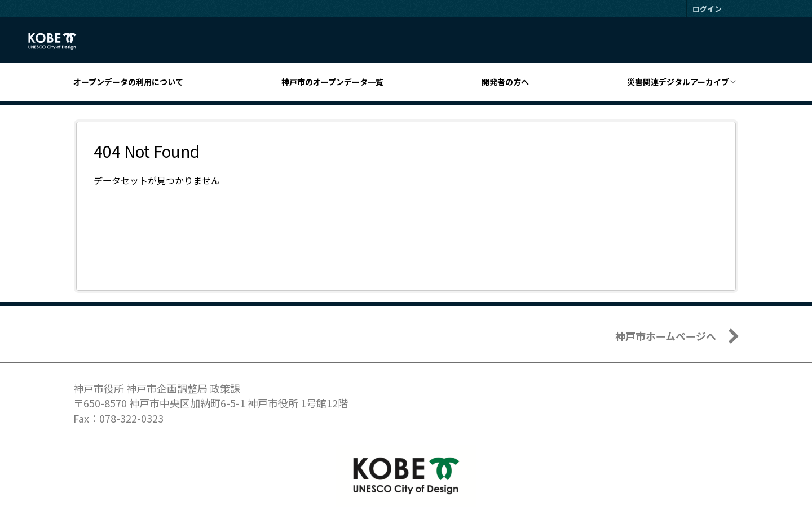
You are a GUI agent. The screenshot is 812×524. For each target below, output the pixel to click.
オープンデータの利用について (128, 82)
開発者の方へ (505, 82)
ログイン (707, 9)
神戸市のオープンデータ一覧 (332, 82)
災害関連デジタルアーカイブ (678, 82)
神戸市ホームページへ (666, 336)
